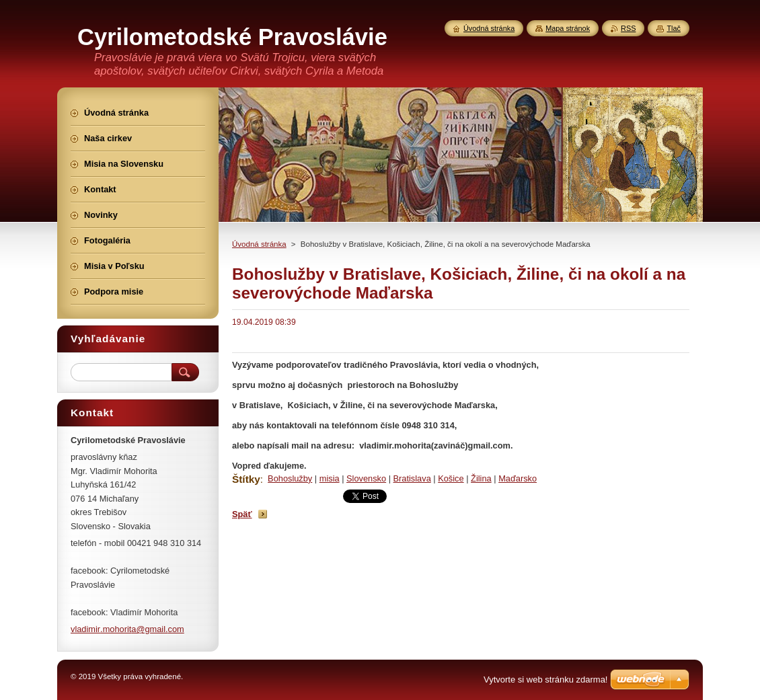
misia (330, 478)
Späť (242, 514)
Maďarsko (518, 478)
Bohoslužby (290, 478)
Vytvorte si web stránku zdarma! (545, 679)
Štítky (246, 479)
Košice (451, 478)
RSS (628, 28)
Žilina (481, 478)
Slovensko (366, 478)
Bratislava (412, 478)
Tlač (674, 28)
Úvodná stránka (259, 244)
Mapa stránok (568, 28)
